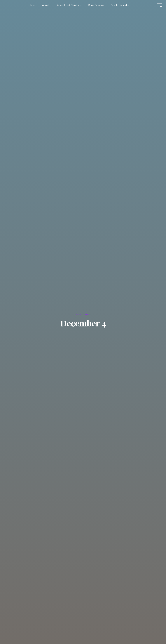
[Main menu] (158, 6)
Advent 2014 (82, 314)
